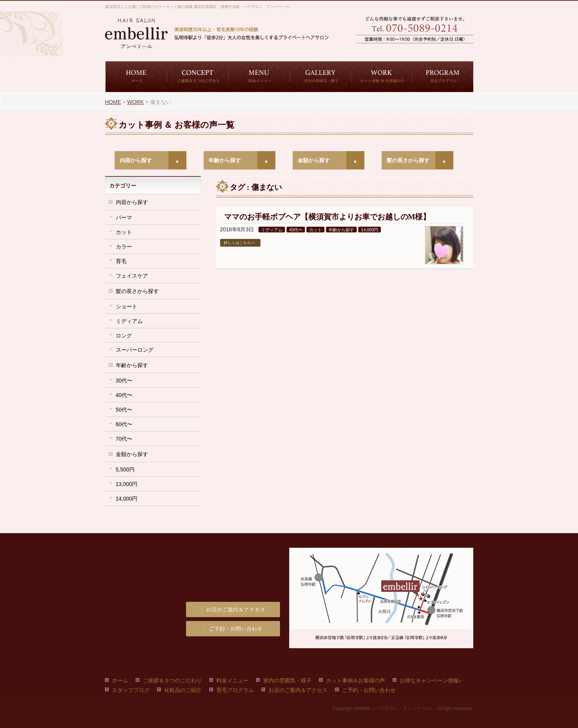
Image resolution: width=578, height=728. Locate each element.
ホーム (120, 680)
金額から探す (314, 160)
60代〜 (124, 424)
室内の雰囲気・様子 (287, 680)
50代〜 (124, 410)
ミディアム (272, 230)
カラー (124, 247)
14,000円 (370, 230)
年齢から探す (225, 160)
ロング (124, 336)
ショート (127, 306)
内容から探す (136, 160)
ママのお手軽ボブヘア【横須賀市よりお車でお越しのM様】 (327, 217)
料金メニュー (232, 680)
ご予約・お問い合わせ (385, 50)
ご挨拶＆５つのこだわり (172, 680)
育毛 (121, 261)
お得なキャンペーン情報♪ (431, 680)
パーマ (124, 217)
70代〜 (124, 439)
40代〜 (296, 230)
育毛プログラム (235, 690)
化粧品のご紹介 (183, 690)
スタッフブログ (131, 690)
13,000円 (127, 484)
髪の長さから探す (408, 160)
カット (315, 230)
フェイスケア (132, 276)
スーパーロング (135, 350)
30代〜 (124, 380)
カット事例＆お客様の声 (356, 680)
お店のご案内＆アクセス (445, 50)
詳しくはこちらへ (239, 243)
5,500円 (125, 469)
